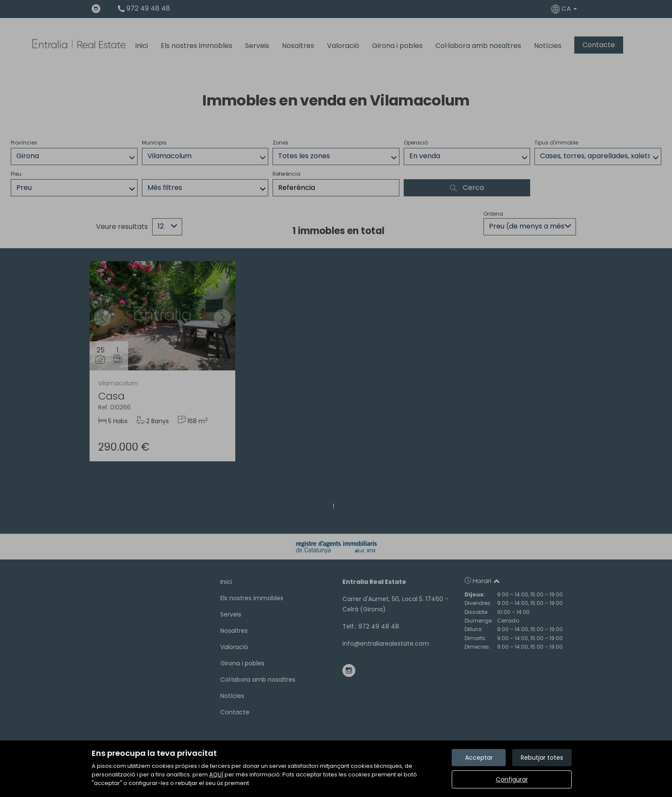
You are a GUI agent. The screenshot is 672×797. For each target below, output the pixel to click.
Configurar (512, 779)
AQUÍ (216, 774)
